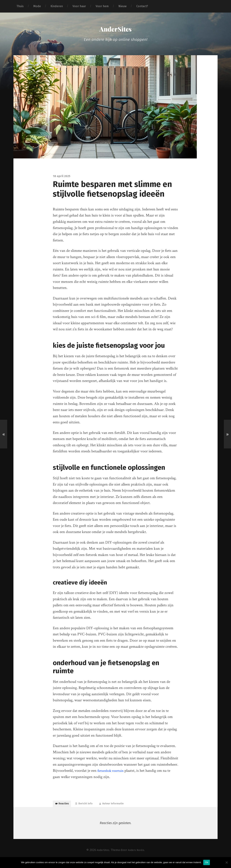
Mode (37, 6)
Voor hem (102, 6)
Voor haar (79, 6)
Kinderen (57, 6)
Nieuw (122, 6)
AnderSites (116, 31)
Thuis (20, 6)
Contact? (142, 6)
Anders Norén (137, 857)
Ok (207, 862)
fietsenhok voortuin (113, 774)
